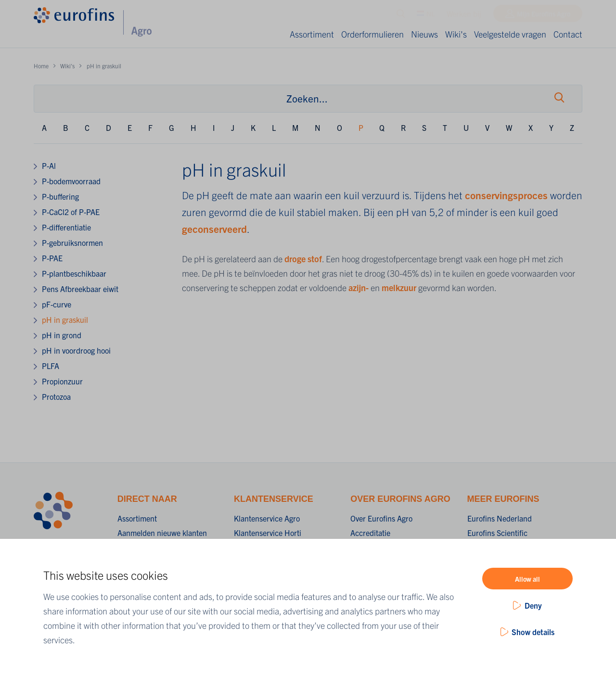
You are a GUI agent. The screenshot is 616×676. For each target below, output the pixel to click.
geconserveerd (214, 229)
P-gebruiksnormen (72, 242)
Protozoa (56, 396)
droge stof (303, 259)
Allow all (527, 579)
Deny (533, 605)
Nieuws (424, 34)
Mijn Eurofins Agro (544, 16)
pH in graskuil (65, 319)
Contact (568, 34)
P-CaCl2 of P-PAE (71, 212)
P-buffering (60, 196)
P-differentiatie (66, 227)
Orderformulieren (372, 34)
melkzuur (400, 287)
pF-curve (57, 304)
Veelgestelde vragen (510, 34)
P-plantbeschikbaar (74, 273)
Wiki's (456, 34)
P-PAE (52, 258)
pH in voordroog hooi (76, 350)
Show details (533, 632)
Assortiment (312, 34)
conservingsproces (507, 195)
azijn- (359, 287)
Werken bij (464, 16)
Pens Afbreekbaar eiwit (80, 289)
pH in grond (62, 335)
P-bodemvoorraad (71, 181)
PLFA (51, 366)
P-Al (49, 166)
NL (426, 16)
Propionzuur (62, 381)
